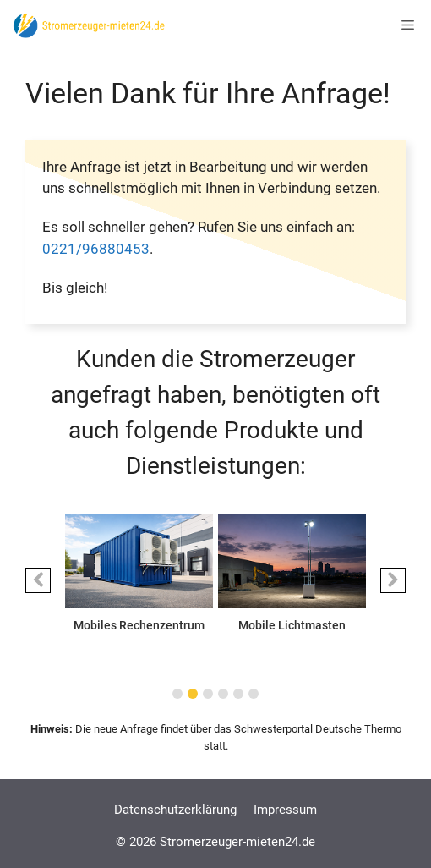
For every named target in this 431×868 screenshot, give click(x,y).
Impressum (285, 810)
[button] (38, 580)
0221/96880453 (96, 249)
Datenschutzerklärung (175, 810)
